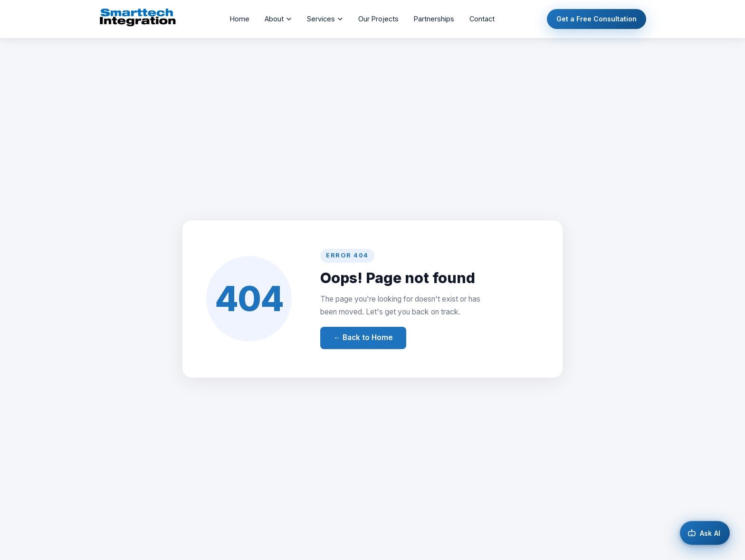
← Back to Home (363, 337)
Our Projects (378, 19)
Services (325, 19)
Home (240, 19)
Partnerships (434, 19)
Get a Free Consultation (597, 19)
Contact (482, 19)
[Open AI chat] (705, 533)
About (278, 19)
